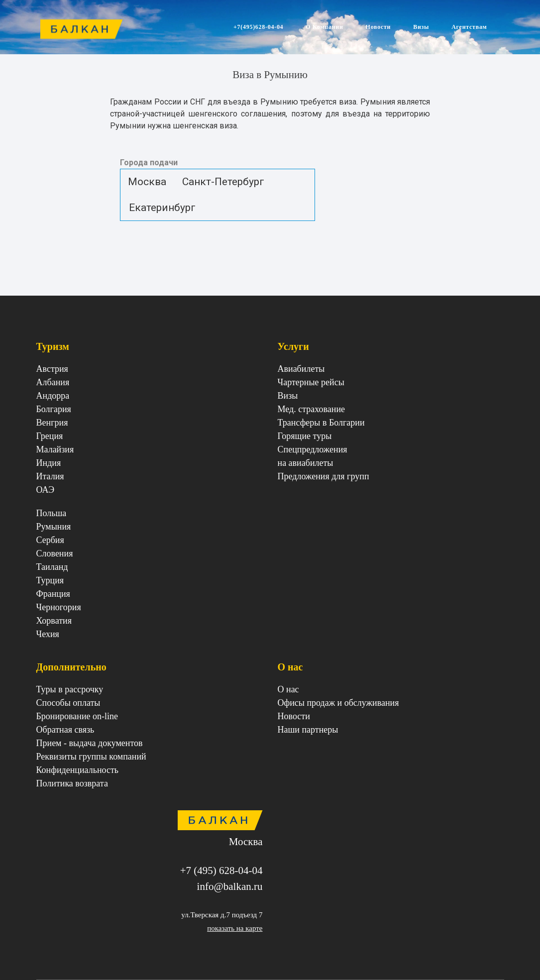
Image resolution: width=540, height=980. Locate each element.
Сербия (50, 540)
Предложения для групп (324, 476)
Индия (49, 463)
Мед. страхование (312, 409)
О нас (288, 689)
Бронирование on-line (77, 716)
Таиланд (52, 567)
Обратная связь (65, 730)
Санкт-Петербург (223, 182)
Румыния (54, 527)
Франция (53, 594)
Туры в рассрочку (70, 689)
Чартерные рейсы (311, 382)
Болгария (54, 409)
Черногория (59, 607)
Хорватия (54, 621)
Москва (147, 182)
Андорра (53, 396)
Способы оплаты (68, 703)
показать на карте (235, 928)
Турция (50, 580)
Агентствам (469, 27)
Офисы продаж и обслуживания (338, 703)
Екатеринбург (162, 207)
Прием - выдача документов (90, 743)
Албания (53, 382)
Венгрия (52, 423)
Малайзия (55, 449)
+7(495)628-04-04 (258, 27)
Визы (421, 27)
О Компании (324, 27)
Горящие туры (305, 436)
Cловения (55, 553)
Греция (50, 436)
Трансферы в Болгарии (321, 423)
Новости (378, 27)
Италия (50, 476)
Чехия (48, 634)
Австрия (52, 369)
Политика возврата (72, 783)
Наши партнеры (308, 730)
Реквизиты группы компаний (91, 757)
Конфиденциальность (78, 770)
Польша (52, 513)
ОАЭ (46, 490)
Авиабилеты (301, 369)
